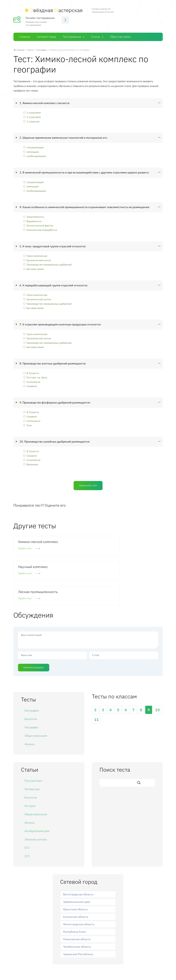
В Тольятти (31, 371)
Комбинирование (35, 189)
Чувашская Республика (78, 908)
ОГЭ (27, 810)
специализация (33, 146)
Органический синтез (37, 258)
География (41, 48)
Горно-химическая (35, 254)
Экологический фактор (38, 224)
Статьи (96, 35)
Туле (28, 423)
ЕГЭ (27, 802)
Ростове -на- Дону (35, 376)
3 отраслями (32, 115)
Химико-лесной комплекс (30, 542)
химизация (31, 150)
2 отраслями (32, 111)
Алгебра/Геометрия (37, 785)
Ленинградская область (79, 878)
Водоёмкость (32, 219)
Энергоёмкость (34, 215)
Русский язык (33, 734)
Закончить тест (88, 484)
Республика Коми (74, 885)
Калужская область (76, 871)
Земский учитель (36, 793)
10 (157, 664)
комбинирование (35, 154)
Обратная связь (120, 35)
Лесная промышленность (134, 542)
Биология (31, 673)
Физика (30, 698)
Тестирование (72, 35)
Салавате (30, 384)
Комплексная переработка (40, 228)
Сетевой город (46, 35)
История (30, 760)
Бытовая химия (33, 267)
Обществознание (36, 689)
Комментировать (34, 621)
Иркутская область (75, 863)
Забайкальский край (77, 856)
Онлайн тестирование (40, 16)
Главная (25, 35)
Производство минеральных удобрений (47, 263)
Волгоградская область (78, 848)
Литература (32, 743)
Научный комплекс (84, 540)
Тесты (30, 48)
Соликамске (32, 380)
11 (96, 673)
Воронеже (31, 462)
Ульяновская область (77, 893)
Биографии (32, 664)
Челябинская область (77, 900)
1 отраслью (31, 120)
